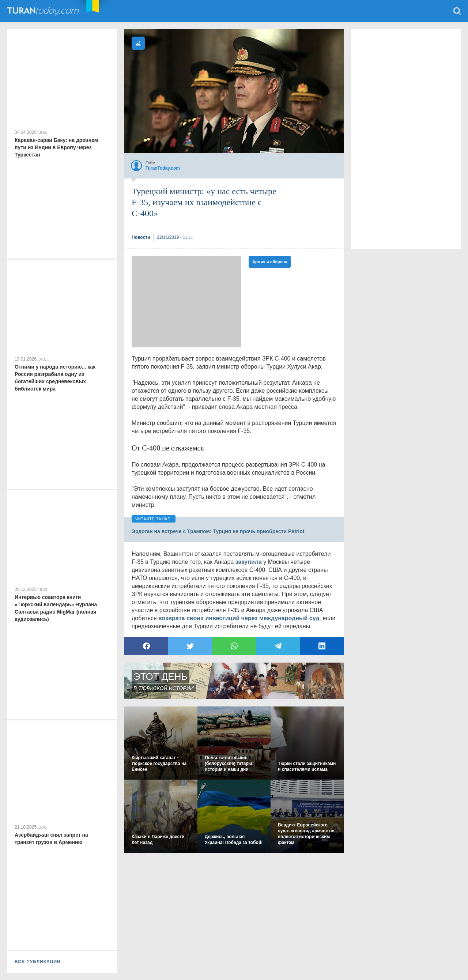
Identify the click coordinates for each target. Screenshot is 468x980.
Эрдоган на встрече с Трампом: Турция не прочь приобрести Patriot (218, 531)
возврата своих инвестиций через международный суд (239, 618)
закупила (249, 562)
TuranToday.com (51, 11)
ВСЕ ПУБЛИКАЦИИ (38, 962)
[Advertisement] (186, 302)
